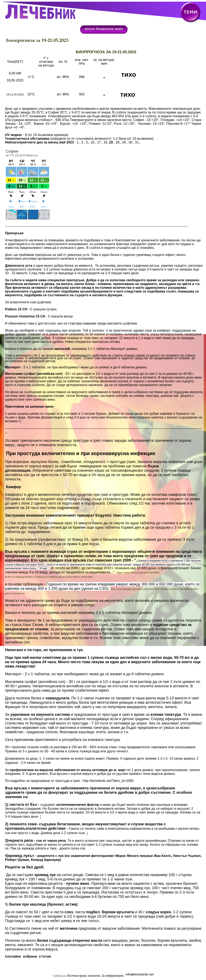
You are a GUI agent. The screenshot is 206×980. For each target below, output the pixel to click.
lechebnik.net (60, 977)
